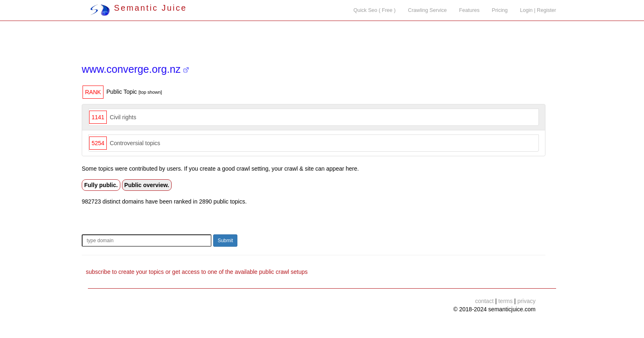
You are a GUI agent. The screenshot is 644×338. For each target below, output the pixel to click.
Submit (225, 241)
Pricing (500, 10)
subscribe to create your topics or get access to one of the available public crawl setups (197, 272)
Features (469, 10)
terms (505, 301)
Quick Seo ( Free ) (374, 10)
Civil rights (123, 117)
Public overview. (147, 185)
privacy (527, 301)
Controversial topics (135, 143)
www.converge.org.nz (135, 69)
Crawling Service (427, 10)
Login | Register (538, 10)
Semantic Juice (138, 8)
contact (484, 301)
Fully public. (101, 185)
